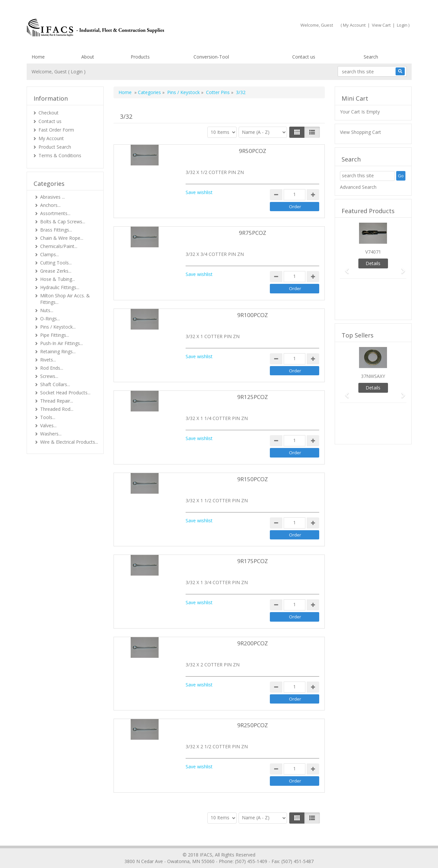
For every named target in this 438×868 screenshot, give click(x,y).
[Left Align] (297, 132)
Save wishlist (199, 192)
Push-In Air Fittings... (62, 343)
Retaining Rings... (58, 351)
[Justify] (312, 132)
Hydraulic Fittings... (60, 287)
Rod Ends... (52, 368)
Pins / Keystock (183, 92)
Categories (149, 92)
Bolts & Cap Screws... (63, 222)
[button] (345, 268)
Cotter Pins (218, 92)
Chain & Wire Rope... (62, 238)
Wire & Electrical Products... (69, 442)
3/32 (241, 92)
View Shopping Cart (361, 132)
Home (38, 57)
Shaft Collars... (55, 384)
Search (371, 57)
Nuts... (47, 310)
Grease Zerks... (56, 271)
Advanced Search (358, 187)
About (88, 57)
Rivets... (48, 360)
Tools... (48, 417)
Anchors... (50, 205)
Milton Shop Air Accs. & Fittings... (65, 299)
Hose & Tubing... (58, 279)
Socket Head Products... (65, 393)
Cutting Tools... (56, 263)
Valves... (48, 425)
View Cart (381, 25)
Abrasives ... (52, 197)
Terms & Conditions (60, 155)
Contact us (304, 57)
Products (140, 57)
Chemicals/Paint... (59, 246)
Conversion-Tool (211, 57)
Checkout (49, 113)
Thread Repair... (57, 401)
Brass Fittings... (56, 230)
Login (402, 25)
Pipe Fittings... (55, 335)
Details (373, 263)
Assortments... (55, 213)
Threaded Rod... (57, 409)
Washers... (51, 434)
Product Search (55, 147)
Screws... (49, 376)
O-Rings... (50, 319)
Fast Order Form (56, 130)
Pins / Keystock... (58, 327)
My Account (354, 25)
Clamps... (50, 254)
